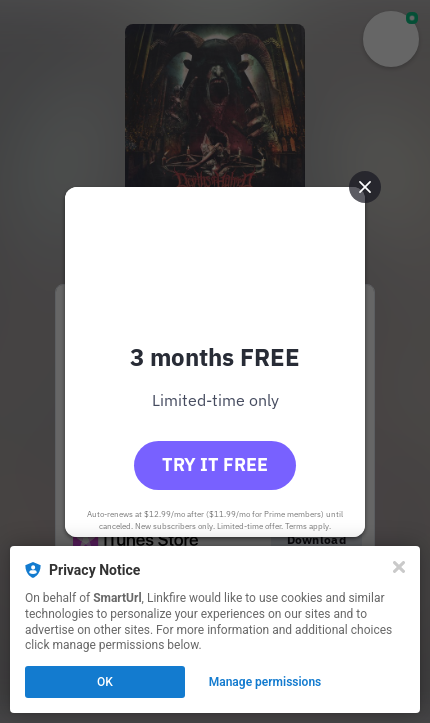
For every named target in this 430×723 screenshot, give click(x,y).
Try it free (215, 464)
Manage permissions (265, 682)
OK (105, 682)
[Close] (399, 567)
